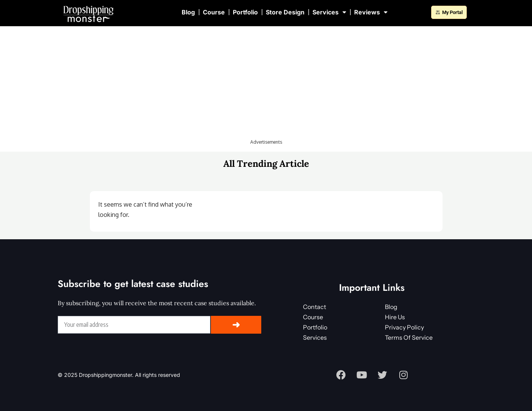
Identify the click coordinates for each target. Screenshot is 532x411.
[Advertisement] (266, 85)
